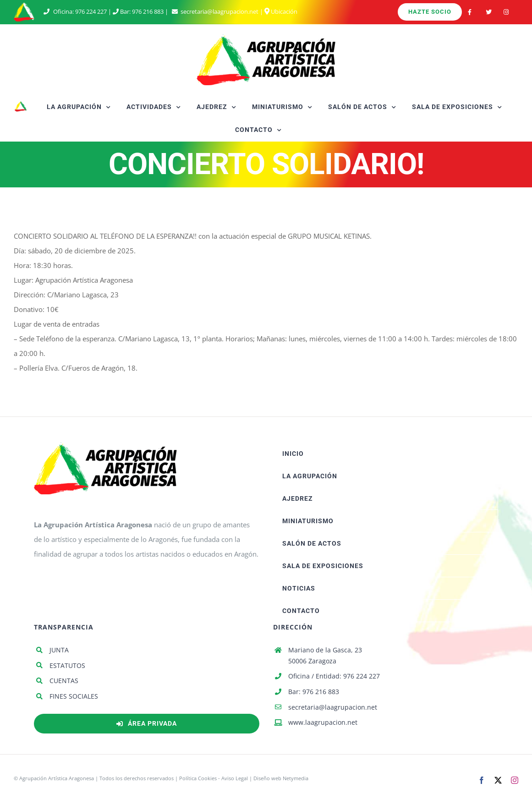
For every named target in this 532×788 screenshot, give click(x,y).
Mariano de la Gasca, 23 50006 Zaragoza (325, 655)
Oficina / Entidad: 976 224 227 (334, 676)
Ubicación (281, 11)
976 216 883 (148, 11)
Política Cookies (198, 778)
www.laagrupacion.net (323, 722)
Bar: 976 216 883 (314, 692)
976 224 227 (91, 11)
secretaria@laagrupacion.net (219, 11)
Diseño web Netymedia (281, 778)
